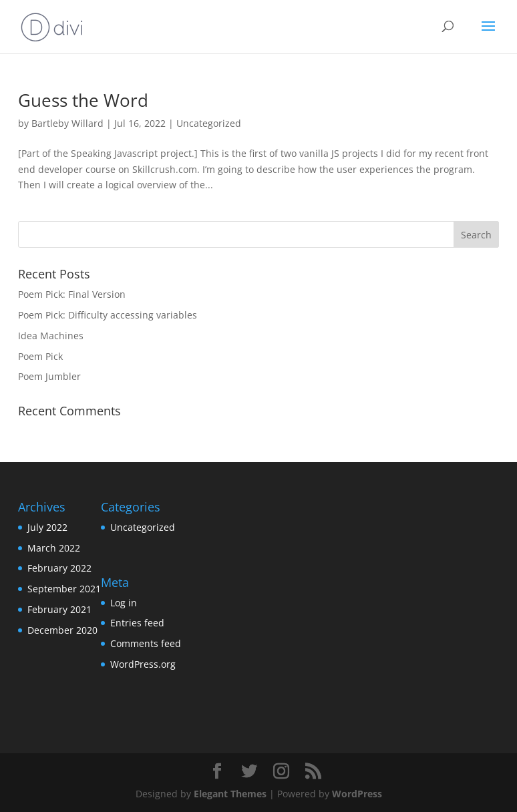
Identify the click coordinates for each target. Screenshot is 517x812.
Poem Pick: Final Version (72, 294)
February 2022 (59, 568)
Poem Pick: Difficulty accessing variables (108, 315)
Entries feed (137, 623)
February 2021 (59, 609)
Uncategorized (209, 123)
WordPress (357, 794)
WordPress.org (143, 664)
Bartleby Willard (67, 123)
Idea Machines (51, 336)
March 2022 (54, 548)
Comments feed (146, 643)
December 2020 (62, 630)
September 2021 (64, 589)
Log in (124, 603)
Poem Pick (40, 356)
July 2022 (47, 527)
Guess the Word (83, 100)
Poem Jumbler (49, 376)
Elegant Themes (230, 794)
